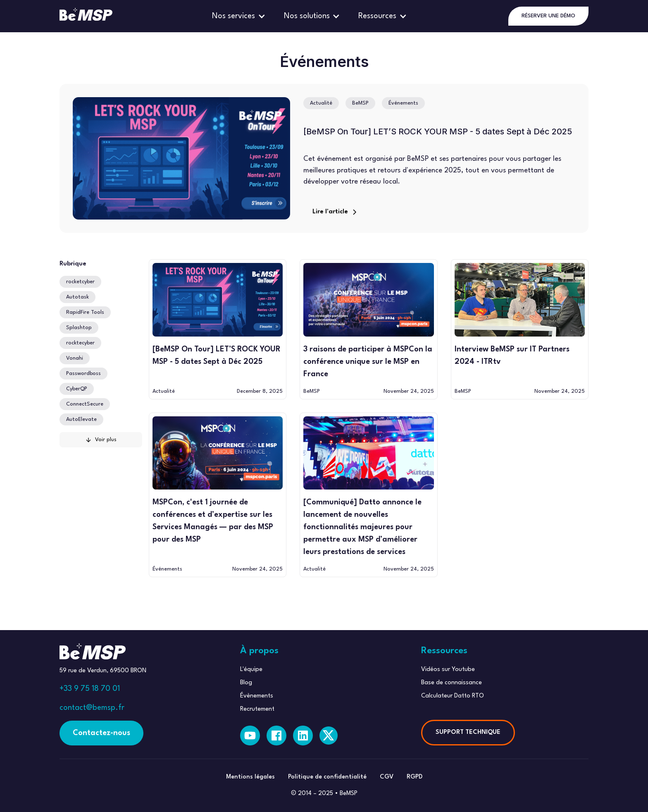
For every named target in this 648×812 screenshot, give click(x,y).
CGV (387, 777)
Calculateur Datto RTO (453, 696)
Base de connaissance (451, 683)
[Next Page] (101, 440)
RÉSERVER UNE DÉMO (548, 16)
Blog (246, 683)
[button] (240, 16)
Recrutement (257, 709)
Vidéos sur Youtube (448, 670)
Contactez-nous (101, 733)
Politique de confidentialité (327, 777)
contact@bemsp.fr (92, 708)
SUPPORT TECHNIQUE (468, 732)
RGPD (415, 777)
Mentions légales (250, 777)
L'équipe (251, 670)
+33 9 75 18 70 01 (90, 689)
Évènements (257, 696)
